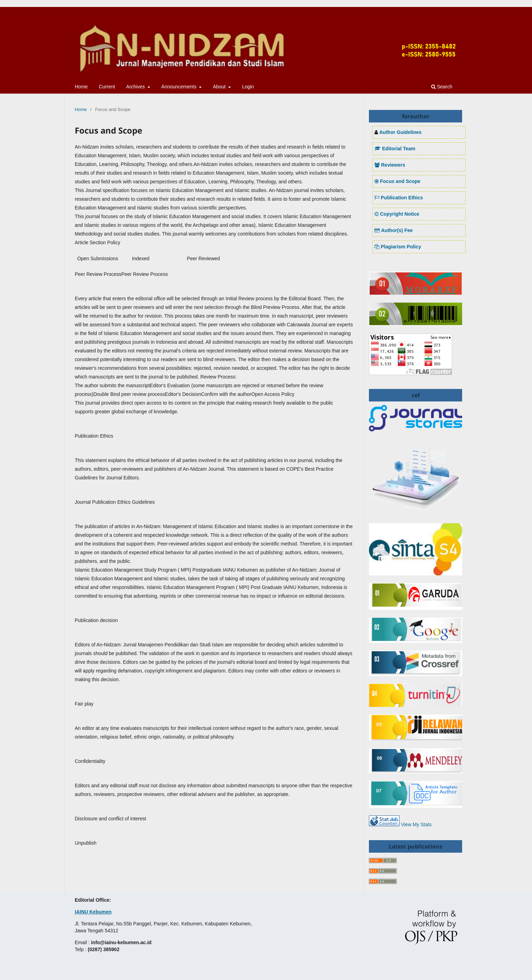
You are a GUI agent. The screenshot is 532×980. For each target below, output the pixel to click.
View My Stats (416, 824)
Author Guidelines (400, 132)
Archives (136, 87)
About (220, 87)
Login (248, 87)
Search (442, 87)
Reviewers (390, 165)
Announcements (180, 87)
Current (107, 87)
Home (81, 87)
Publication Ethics (399, 198)
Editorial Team (395, 149)
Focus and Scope (397, 181)
